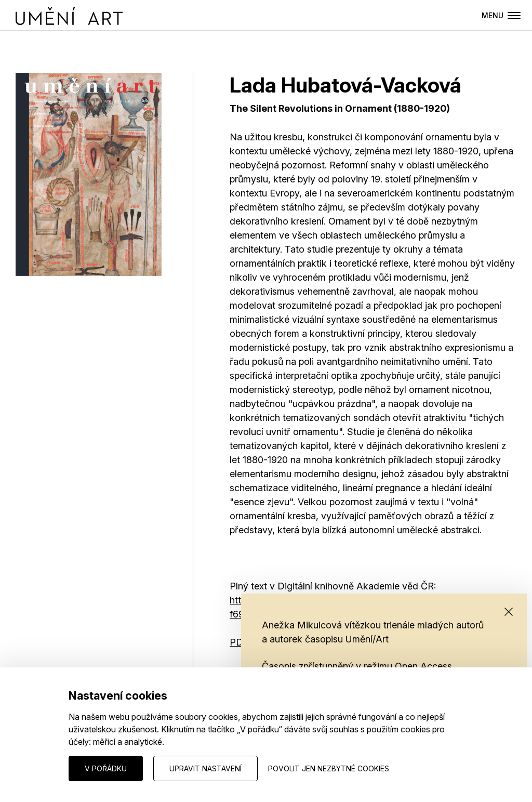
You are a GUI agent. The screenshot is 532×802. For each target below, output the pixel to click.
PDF (239, 642)
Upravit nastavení (205, 768)
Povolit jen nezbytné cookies (329, 768)
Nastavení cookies (47, 768)
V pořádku (106, 768)
